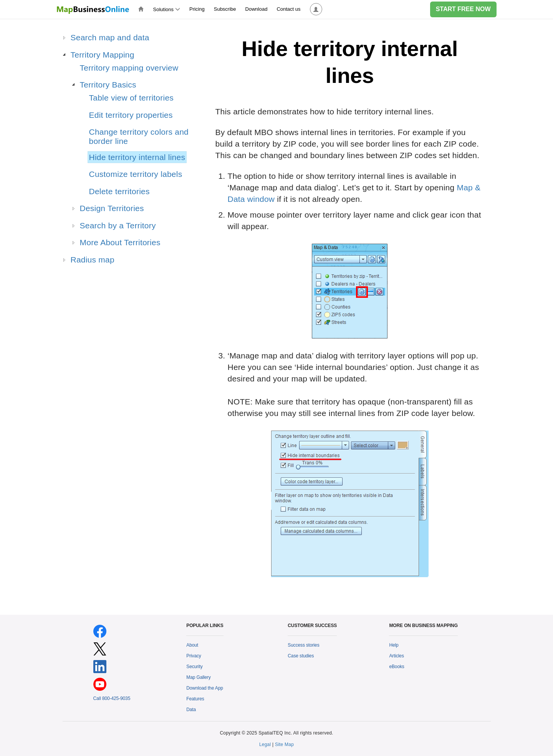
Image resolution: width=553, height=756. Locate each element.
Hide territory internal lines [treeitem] (137, 157)
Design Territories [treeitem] (112, 208)
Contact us (288, 9)
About (192, 645)
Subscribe (225, 9)
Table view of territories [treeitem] (132, 98)
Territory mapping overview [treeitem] (129, 68)
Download (257, 9)
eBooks (397, 667)
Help (394, 645)
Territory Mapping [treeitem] (103, 55)
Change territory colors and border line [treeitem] (139, 136)
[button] (316, 9)
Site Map (284, 744)
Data (191, 710)
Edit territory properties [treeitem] (131, 115)
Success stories (303, 645)
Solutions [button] (167, 9)
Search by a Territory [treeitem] (118, 225)
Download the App (205, 688)
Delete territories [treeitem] (119, 191)
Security (194, 667)
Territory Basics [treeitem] (108, 85)
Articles (396, 656)
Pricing (197, 9)
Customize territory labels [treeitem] (136, 174)
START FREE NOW (463, 9)
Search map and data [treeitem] (110, 37)
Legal (265, 744)
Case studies (301, 656)
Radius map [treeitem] (93, 260)
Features (195, 699)
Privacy (194, 656)
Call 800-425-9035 (112, 698)
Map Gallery (198, 677)
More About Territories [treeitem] (120, 242)
